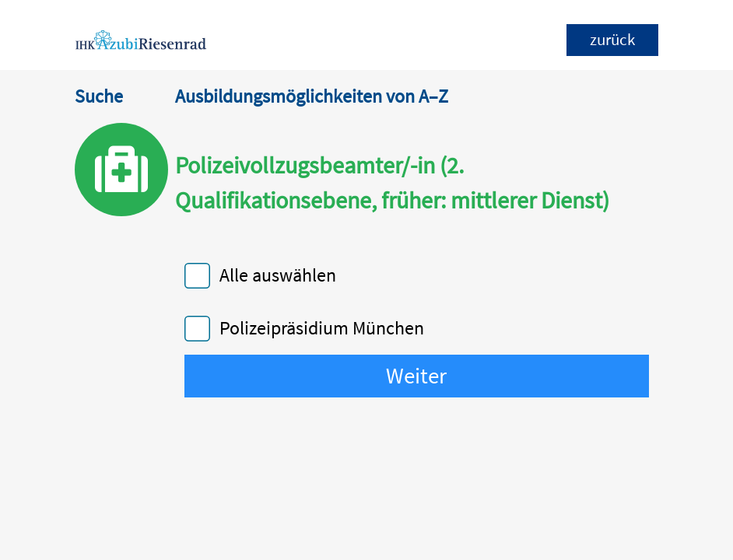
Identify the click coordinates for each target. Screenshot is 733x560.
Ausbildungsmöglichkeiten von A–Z (312, 96)
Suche (99, 96)
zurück (612, 40)
